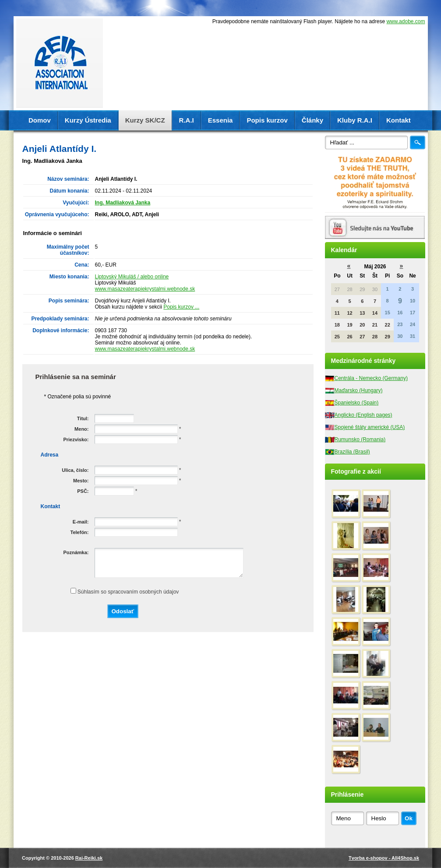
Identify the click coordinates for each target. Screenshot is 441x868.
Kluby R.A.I (355, 120)
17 (413, 313)
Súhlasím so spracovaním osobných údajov (128, 592)
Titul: (83, 418)
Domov (40, 120)
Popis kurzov (267, 120)
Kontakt (399, 120)
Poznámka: (76, 552)
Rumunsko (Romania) (360, 439)
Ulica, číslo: (75, 470)
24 (413, 324)
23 (400, 324)
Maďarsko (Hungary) (359, 390)
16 (400, 313)
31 (413, 336)
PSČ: (83, 491)
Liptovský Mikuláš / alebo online (132, 277)
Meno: (81, 429)
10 (413, 301)
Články (312, 120)
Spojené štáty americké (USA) (370, 427)
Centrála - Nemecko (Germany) (371, 378)
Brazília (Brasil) (352, 452)
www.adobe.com (406, 21)
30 (400, 336)
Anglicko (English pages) (363, 415)
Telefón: (80, 532)
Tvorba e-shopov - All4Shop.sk (384, 858)
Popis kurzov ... (181, 307)
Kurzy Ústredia (88, 120)
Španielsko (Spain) (357, 403)
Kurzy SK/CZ (145, 120)
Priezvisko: (76, 439)
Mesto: (81, 481)
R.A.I (187, 120)
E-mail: (81, 522)
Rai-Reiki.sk (89, 858)
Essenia (220, 120)
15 (388, 313)
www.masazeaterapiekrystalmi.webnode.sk (145, 289)
